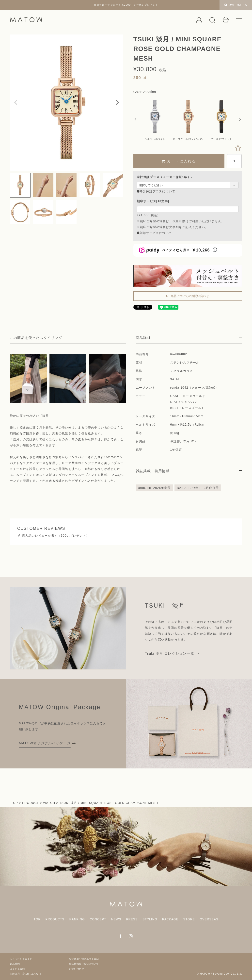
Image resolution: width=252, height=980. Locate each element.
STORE (189, 919)
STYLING (150, 919)
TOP (15, 803)
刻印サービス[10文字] (153, 201)
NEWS (116, 919)
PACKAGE (170, 919)
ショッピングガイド (21, 959)
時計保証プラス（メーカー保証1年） (165, 177)
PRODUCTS (55, 919)
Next (117, 102)
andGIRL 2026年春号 (155, 488)
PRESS (132, 919)
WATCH (49, 803)
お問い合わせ (77, 969)
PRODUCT (31, 803)
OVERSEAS (236, 5)
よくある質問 (17, 969)
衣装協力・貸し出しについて (26, 974)
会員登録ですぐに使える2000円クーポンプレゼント (126, 5)
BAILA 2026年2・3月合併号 (198, 488)
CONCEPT (98, 919)
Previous (16, 102)
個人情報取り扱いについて (84, 964)
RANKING (77, 919)
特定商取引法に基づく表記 (84, 959)
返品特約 (15, 964)
